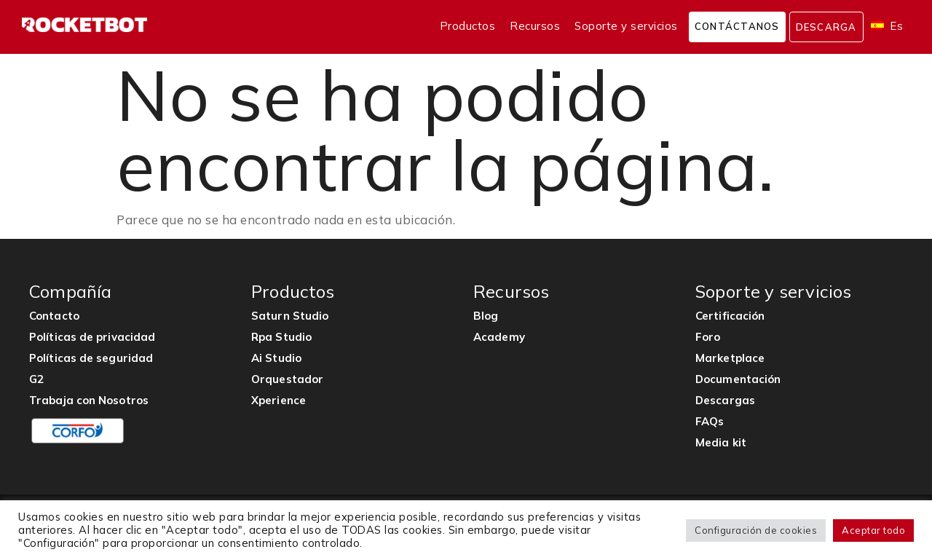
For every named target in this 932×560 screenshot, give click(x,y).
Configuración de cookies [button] (756, 530)
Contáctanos (737, 26)
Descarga (826, 27)
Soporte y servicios (626, 26)
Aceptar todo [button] (873, 530)
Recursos (535, 26)
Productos (468, 26)
